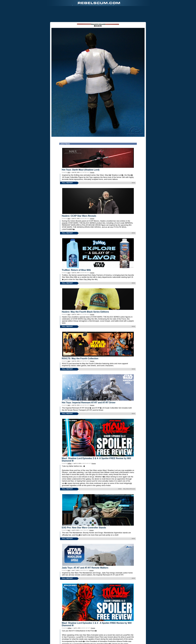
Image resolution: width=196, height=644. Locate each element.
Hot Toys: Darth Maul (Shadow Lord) (81, 170)
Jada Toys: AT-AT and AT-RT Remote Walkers (85, 568)
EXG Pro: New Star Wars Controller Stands (84, 528)
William (69, 463)
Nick (69, 172)
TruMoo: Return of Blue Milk (76, 270)
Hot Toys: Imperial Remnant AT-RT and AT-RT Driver (89, 403)
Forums (92, 172)
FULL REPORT (67, 183)
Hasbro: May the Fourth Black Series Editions (85, 312)
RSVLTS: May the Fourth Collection (80, 358)
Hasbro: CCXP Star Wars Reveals (79, 216)
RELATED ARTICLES (129, 489)
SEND (133, 183)
